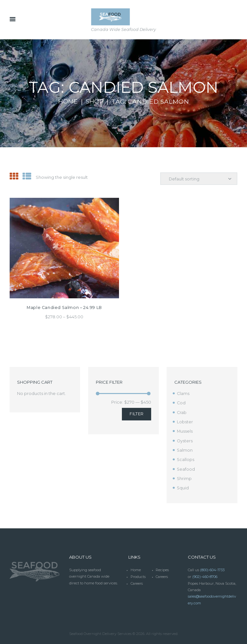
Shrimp (184, 477)
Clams (183, 393)
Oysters (185, 440)
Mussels (185, 431)
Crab (182, 412)
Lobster (185, 421)
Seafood (186, 468)
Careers (162, 575)
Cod (181, 403)
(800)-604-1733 (212, 568)
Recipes (162, 568)
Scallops (186, 458)
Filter (137, 414)
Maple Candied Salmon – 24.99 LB (64, 307)
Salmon (185, 449)
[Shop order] (198, 179)
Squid (183, 486)
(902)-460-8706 (205, 575)
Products (138, 575)
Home (67, 101)
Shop (96, 101)
